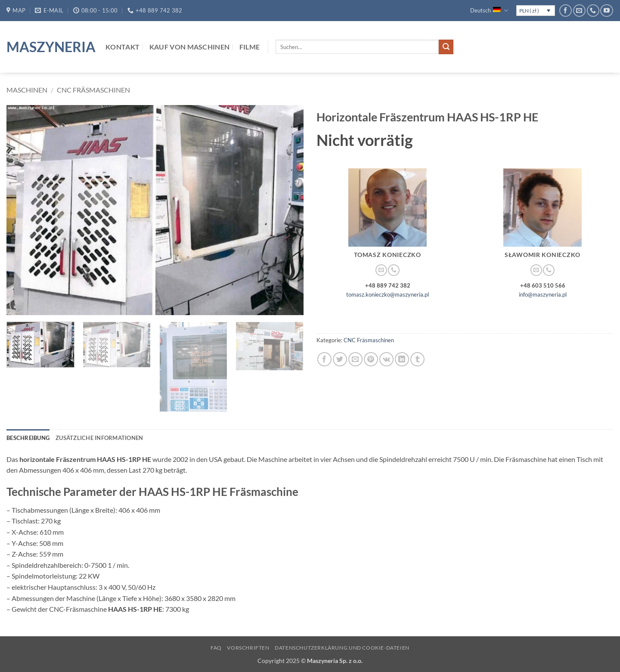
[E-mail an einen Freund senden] (355, 359)
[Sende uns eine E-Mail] (579, 11)
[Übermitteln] (446, 47)
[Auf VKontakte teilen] (386, 359)
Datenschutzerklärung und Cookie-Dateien (342, 648)
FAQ (216, 648)
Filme (250, 47)
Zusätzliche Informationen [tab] (99, 438)
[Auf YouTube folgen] (606, 11)
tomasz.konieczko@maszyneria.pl (387, 294)
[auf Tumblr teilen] (417, 359)
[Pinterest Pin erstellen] (371, 359)
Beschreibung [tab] (28, 438)
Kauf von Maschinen (190, 47)
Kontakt (122, 47)
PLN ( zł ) (529, 11)
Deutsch (489, 11)
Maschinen (27, 90)
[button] (18, 305)
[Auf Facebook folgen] (566, 11)
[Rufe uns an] (593, 11)
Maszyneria (50, 47)
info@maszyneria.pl (543, 294)
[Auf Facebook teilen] (324, 359)
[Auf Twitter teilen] (340, 359)
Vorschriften (248, 648)
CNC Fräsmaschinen (93, 90)
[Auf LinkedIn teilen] (402, 359)
